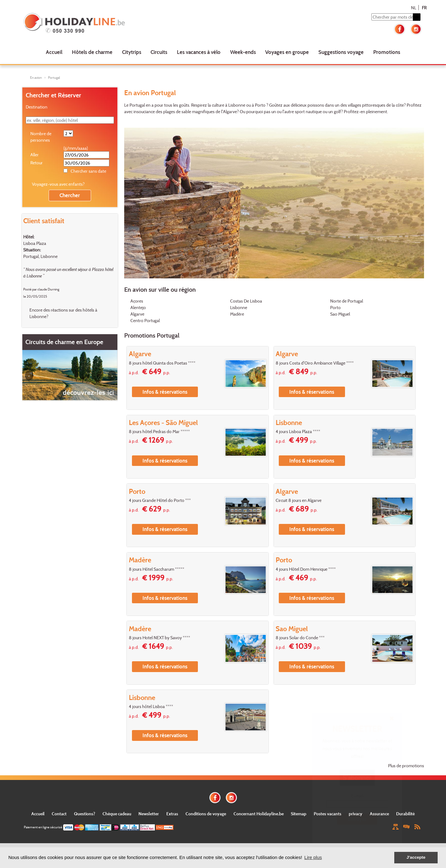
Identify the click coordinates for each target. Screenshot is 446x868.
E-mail (357, 796)
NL (414, 8)
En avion (36, 77)
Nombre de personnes (41, 137)
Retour (37, 163)
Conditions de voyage (206, 814)
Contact (59, 814)
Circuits (159, 52)
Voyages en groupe (287, 52)
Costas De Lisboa (246, 301)
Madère (237, 314)
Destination (37, 107)
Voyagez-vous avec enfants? (58, 184)
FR (424, 8)
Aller (35, 155)
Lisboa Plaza (35, 243)
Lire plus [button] (313, 857)
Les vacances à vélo (199, 52)
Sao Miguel (340, 314)
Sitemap (299, 814)
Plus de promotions (406, 766)
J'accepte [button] (416, 857)
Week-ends (243, 52)
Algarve (137, 314)
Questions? (85, 814)
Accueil (54, 52)
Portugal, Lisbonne (40, 256)
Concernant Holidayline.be (259, 814)
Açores (137, 301)
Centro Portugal (145, 320)
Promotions (387, 52)
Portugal (54, 77)
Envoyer (357, 819)
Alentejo (138, 307)
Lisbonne (239, 307)
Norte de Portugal (347, 301)
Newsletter (149, 814)
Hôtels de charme (92, 52)
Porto (335, 307)
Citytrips (132, 52)
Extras (172, 814)
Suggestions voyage (341, 52)
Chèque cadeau (117, 814)
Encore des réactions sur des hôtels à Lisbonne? (63, 313)
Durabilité (405, 814)
